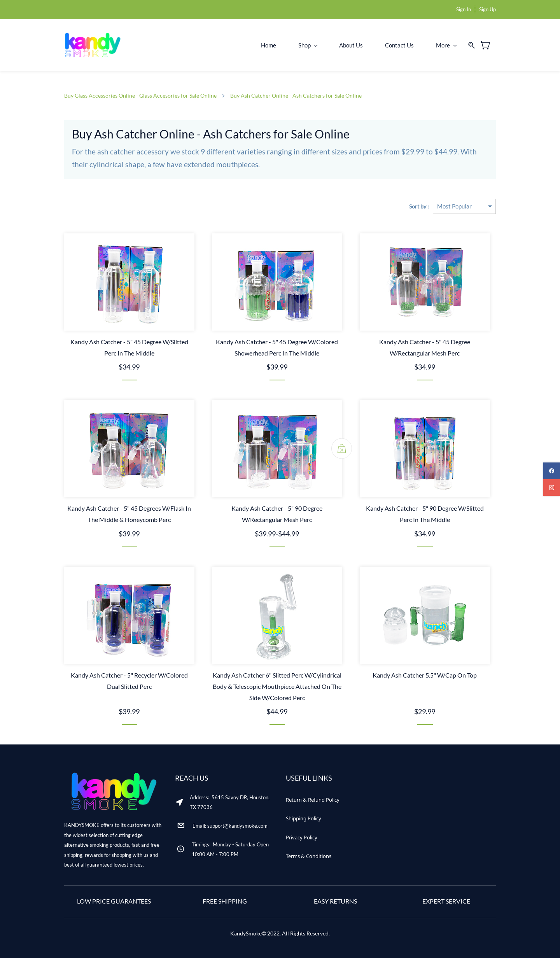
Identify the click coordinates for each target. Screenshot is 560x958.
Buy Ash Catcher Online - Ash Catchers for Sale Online (296, 95)
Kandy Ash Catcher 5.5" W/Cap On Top (425, 675)
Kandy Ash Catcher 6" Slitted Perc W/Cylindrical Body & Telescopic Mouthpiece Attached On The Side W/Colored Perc (277, 686)
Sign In (464, 9)
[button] (313, 800)
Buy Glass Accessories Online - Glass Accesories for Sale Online (140, 95)
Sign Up (487, 9)
